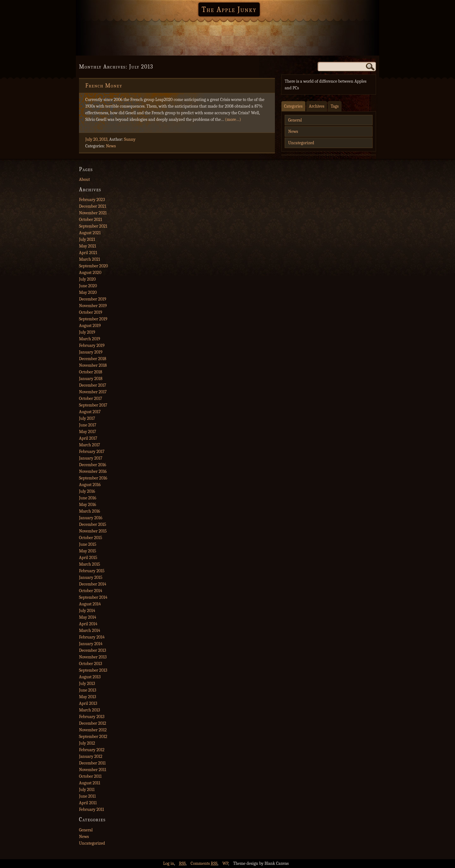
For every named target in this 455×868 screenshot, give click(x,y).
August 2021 (90, 233)
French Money (104, 86)
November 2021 (93, 213)
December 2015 (93, 524)
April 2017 (88, 438)
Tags (334, 106)
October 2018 (91, 372)
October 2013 (91, 664)
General (295, 120)
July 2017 (87, 418)
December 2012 (93, 723)
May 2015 (88, 551)
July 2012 (87, 743)
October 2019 (91, 312)
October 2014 (91, 591)
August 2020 (90, 273)
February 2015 (92, 571)
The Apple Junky (229, 9)
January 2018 (91, 379)
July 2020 (87, 279)
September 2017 (93, 405)
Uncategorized (301, 143)
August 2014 (90, 604)
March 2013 (89, 710)
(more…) (233, 119)
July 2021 (87, 239)
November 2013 (93, 657)
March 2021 (90, 259)
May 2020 (88, 292)
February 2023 (92, 200)
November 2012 (93, 730)
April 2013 (88, 703)
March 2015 (90, 564)
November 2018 (93, 365)
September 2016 (93, 478)
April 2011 (88, 803)
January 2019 (91, 352)
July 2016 (87, 491)
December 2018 (93, 359)
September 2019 (93, 319)
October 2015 (91, 538)
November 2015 (93, 531)
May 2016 (88, 505)
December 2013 (93, 650)
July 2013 (87, 684)
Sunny (130, 139)
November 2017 (93, 392)
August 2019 (90, 326)
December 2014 (93, 584)
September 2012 (93, 737)
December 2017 (93, 385)
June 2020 (88, 286)
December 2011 (92, 763)
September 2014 (93, 597)
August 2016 (90, 485)
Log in (169, 863)
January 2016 (91, 518)
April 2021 (88, 253)
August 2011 (90, 783)
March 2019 (90, 339)
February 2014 (92, 637)
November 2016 (93, 471)
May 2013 (88, 697)
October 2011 (90, 776)
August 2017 (90, 412)
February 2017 (92, 452)
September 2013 (93, 670)
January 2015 (91, 577)
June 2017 (88, 425)
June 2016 (88, 498)
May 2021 (88, 246)
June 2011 (87, 796)
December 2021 (93, 206)
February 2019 (92, 345)
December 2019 (93, 299)
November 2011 (93, 770)
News (111, 146)
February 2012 (92, 750)
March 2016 (90, 511)
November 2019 (93, 306)
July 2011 (87, 790)
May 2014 (88, 617)
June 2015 (88, 544)
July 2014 (87, 611)
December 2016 (93, 465)
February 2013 (92, 717)
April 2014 (88, 624)
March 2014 (90, 630)
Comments (204, 863)
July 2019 (87, 332)
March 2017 (90, 445)
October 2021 (91, 220)
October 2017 (91, 398)
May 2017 (88, 432)
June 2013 (88, 690)
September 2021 (93, 226)
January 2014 (91, 644)
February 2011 (91, 809)
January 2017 (91, 458)
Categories (293, 106)
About (84, 179)
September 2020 (94, 266)
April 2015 (88, 558)
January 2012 (91, 756)
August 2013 (90, 677)
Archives (317, 106)
